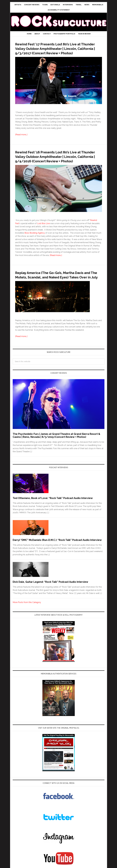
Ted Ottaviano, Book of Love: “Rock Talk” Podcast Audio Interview (53, 512)
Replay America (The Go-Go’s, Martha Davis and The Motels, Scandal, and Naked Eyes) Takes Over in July (55, 286)
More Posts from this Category (27, 616)
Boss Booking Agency (35, 242)
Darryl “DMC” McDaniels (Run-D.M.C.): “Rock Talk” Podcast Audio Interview (57, 553)
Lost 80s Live (43, 232)
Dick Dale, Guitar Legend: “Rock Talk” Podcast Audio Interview (50, 595)
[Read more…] (21, 139)
